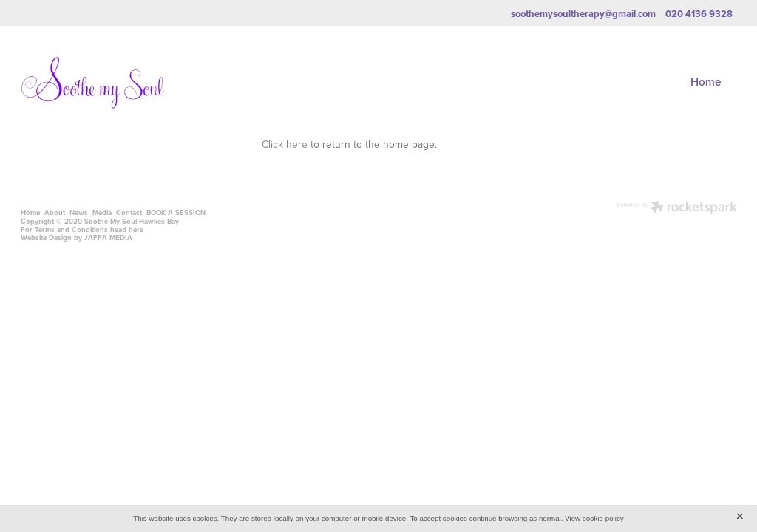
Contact (129, 212)
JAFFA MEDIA (108, 238)
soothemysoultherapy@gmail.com (583, 14)
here (136, 229)
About (55, 212)
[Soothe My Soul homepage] (92, 83)
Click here (285, 144)
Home (706, 81)
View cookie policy (594, 518)
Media (102, 212)
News (79, 212)
